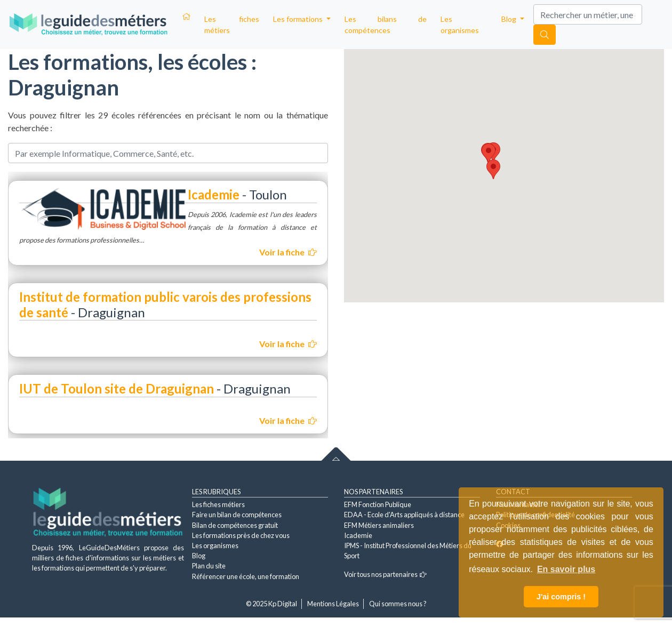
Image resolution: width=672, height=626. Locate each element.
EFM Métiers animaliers (379, 525)
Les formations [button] (299, 19)
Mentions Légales (333, 604)
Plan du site (209, 566)
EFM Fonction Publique (378, 504)
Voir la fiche (288, 252)
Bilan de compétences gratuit (235, 525)
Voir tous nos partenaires (385, 574)
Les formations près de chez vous (241, 535)
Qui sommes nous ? (398, 604)
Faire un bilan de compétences (237, 515)
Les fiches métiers (232, 25)
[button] (493, 169)
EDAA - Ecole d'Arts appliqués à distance (404, 515)
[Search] (588, 14)
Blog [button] (510, 19)
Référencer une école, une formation (246, 576)
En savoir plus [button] (566, 569)
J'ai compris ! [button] (561, 597)
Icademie (214, 194)
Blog (199, 556)
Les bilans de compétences (386, 25)
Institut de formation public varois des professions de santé (165, 304)
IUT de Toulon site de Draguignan (117, 388)
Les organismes (460, 25)
